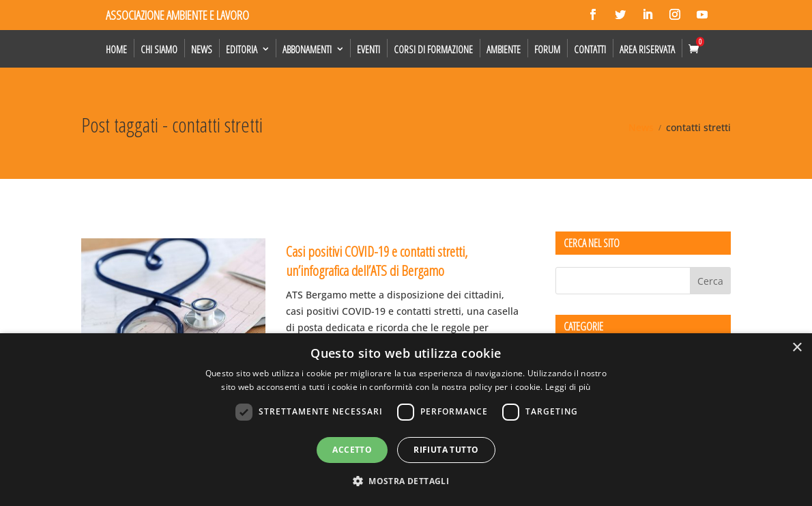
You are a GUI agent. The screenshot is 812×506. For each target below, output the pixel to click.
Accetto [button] (352, 450)
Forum (547, 49)
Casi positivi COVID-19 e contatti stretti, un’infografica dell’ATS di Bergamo (377, 261)
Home (116, 49)
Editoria (242, 49)
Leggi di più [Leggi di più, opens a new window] (568, 387)
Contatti (590, 49)
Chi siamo (159, 49)
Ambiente (504, 49)
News (202, 49)
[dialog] (406, 420)
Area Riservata (647, 49)
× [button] (797, 348)
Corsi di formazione (433, 49)
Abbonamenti (307, 49)
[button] (406, 481)
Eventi (368, 49)
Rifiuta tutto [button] (446, 450)
